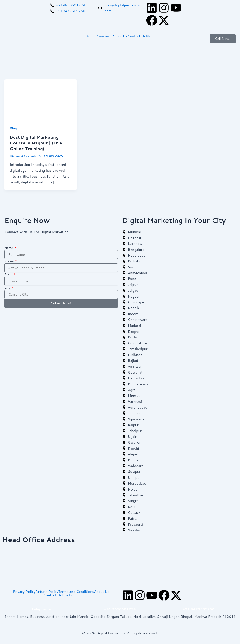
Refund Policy (47, 591)
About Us (120, 36)
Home (92, 36)
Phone (9, 261)
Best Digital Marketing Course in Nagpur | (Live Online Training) (38, 143)
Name (9, 248)
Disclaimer (70, 595)
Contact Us (137, 36)
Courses (103, 36)
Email (9, 274)
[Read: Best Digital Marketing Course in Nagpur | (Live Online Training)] (41, 99)
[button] (104, 36)
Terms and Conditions (76, 591)
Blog (150, 36)
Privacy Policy (24, 591)
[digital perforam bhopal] (120, 565)
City (8, 287)
